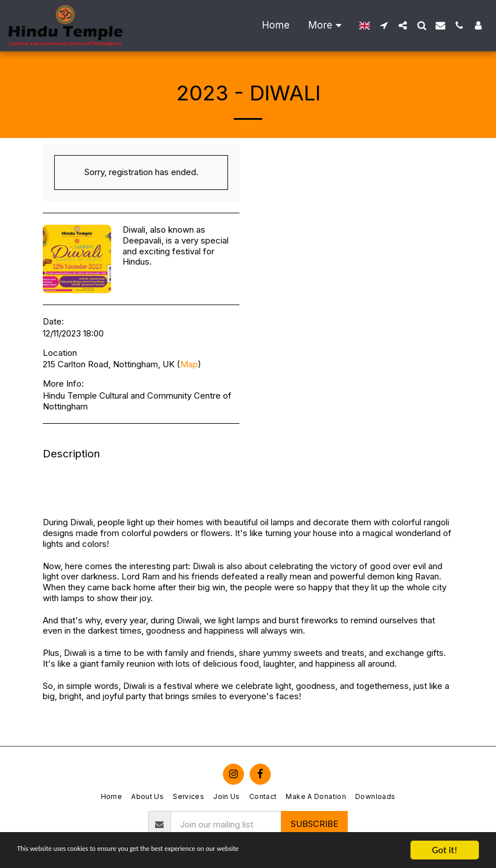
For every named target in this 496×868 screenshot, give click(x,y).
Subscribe (314, 824)
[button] (384, 25)
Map (189, 364)
